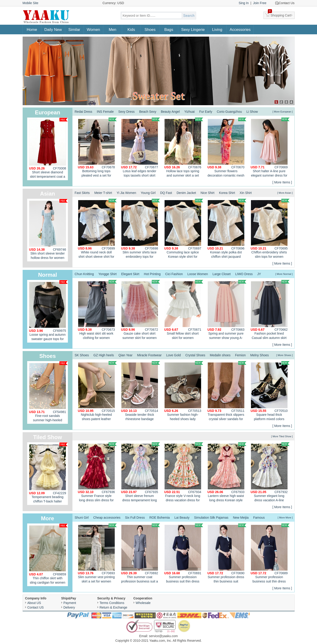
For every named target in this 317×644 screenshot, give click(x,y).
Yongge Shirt (108, 274)
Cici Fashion (174, 274)
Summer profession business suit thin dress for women (270, 554)
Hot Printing (152, 274)
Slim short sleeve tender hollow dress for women (48, 229)
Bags (169, 30)
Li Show (252, 112)
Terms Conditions (112, 603)
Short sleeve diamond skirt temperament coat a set (48, 149)
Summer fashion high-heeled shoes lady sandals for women (184, 392)
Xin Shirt (246, 193)
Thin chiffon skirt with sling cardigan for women (48, 554)
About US (34, 603)
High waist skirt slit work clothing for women (97, 310)
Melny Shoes (260, 355)
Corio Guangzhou (229, 112)
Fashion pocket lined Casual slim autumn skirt (270, 310)
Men (113, 30)
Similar (74, 30)
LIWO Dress (244, 274)
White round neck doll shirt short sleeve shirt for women (97, 229)
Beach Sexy (148, 112)
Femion (240, 355)
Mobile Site (31, 3)
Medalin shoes (220, 355)
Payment (70, 603)
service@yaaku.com (163, 636)
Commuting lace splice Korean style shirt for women (184, 229)
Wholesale (143, 603)
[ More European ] (282, 112)
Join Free (260, 3)
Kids (131, 30)
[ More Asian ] (285, 193)
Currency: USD (113, 3)
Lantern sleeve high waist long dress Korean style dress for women (227, 473)
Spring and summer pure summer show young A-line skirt (227, 310)
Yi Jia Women (126, 193)
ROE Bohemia (159, 518)
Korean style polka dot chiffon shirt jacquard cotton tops (227, 229)
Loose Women (198, 274)
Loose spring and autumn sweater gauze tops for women (48, 311)
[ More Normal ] (284, 274)
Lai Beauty (182, 518)
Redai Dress (84, 112)
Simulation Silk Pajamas (211, 518)
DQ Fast (166, 193)
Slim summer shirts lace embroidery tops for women (141, 229)
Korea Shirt (227, 193)
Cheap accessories (107, 518)
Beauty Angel (170, 112)
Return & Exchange (113, 607)
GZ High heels (104, 355)
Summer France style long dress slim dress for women (97, 473)
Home (32, 30)
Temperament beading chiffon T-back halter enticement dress (48, 474)
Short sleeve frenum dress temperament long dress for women (141, 473)
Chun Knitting (84, 274)
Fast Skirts (82, 193)
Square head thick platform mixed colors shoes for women (270, 392)
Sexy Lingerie (193, 30)
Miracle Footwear (149, 355)
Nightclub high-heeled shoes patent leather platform (97, 392)
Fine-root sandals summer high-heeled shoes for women (48, 393)
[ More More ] (285, 518)
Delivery (69, 607)
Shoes (150, 30)
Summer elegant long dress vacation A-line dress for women (270, 473)
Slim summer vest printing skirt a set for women (97, 553)
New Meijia (241, 518)
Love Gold (173, 355)
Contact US (36, 607)
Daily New (53, 30)
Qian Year (125, 355)
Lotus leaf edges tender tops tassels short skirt (141, 147)
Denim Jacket (186, 193)
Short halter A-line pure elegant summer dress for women (270, 148)
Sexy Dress (126, 112)
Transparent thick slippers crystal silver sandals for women (227, 392)
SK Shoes (82, 355)
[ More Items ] (282, 182)
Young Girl (148, 193)
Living (217, 30)
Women (93, 30)
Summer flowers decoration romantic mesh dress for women (227, 148)
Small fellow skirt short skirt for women (184, 310)
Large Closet (222, 274)
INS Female (105, 112)
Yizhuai (189, 112)
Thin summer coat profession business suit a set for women (141, 554)
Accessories (240, 30)
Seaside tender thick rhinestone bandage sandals (141, 392)
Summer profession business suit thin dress (184, 553)
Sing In (244, 3)
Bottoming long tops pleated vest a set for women (97, 148)
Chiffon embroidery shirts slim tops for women (270, 229)
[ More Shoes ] (285, 355)
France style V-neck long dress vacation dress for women (184, 473)
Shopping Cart (280, 14)
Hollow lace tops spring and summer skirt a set (184, 147)
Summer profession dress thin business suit (227, 553)
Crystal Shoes (195, 355)
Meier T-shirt (103, 193)
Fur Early (206, 112)
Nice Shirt (208, 193)
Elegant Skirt (130, 274)
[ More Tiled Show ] (282, 436)
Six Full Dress (135, 518)
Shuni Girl (82, 518)
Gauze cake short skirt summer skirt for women (141, 310)
